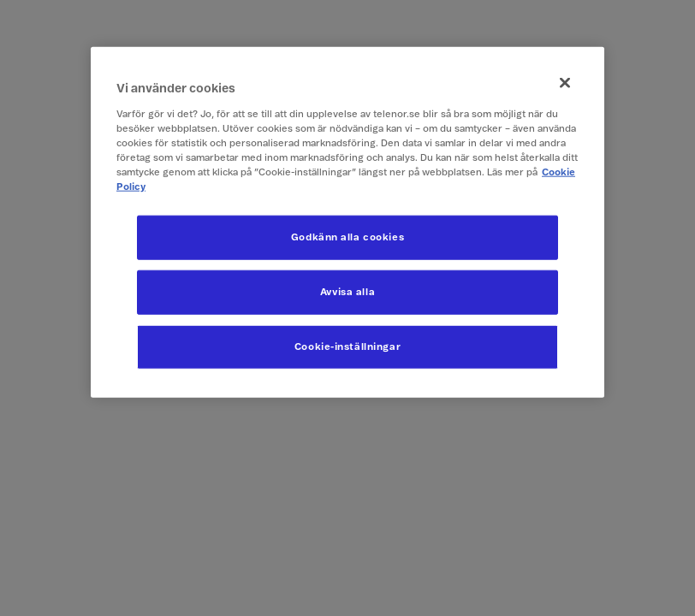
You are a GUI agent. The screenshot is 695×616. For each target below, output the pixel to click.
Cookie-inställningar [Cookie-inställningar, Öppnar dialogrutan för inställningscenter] (347, 347)
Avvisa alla (347, 292)
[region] (347, 222)
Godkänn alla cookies (347, 237)
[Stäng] (565, 83)
